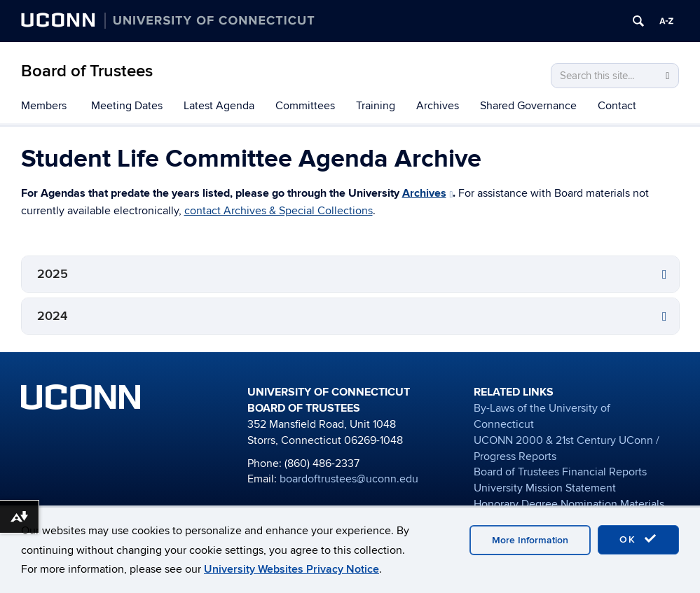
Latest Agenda (219, 106)
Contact (617, 106)
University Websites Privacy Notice (291, 569)
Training (376, 106)
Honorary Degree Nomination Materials (569, 504)
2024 (52, 316)
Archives (438, 106)
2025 (53, 274)
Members (44, 106)
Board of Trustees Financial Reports (560, 472)
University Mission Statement (545, 488)
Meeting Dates (127, 106)
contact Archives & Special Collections (279, 211)
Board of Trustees (87, 71)
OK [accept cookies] (638, 539)
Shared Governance (528, 106)
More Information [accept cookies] (530, 540)
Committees (305, 106)
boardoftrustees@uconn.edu (349, 479)
